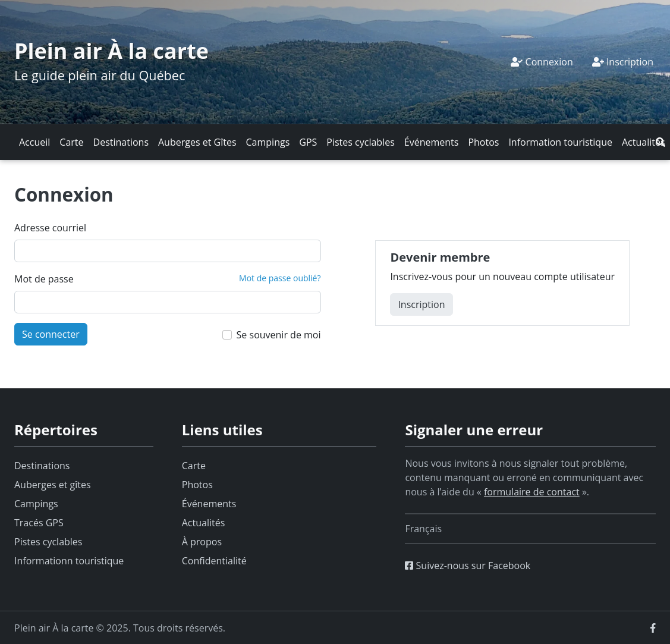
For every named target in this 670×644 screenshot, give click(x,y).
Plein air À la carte (111, 51)
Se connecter (51, 334)
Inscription (623, 62)
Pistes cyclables (360, 142)
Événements (432, 142)
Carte (71, 142)
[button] (660, 142)
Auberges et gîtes (53, 485)
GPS (308, 142)
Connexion (542, 62)
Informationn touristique (69, 561)
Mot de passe (44, 279)
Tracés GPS (39, 523)
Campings (268, 142)
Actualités (644, 142)
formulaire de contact (532, 492)
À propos (202, 542)
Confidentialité (214, 561)
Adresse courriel (50, 228)
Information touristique (560, 142)
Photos (483, 142)
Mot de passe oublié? (280, 278)
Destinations (121, 142)
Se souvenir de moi (279, 335)
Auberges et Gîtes (197, 142)
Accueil (34, 142)
